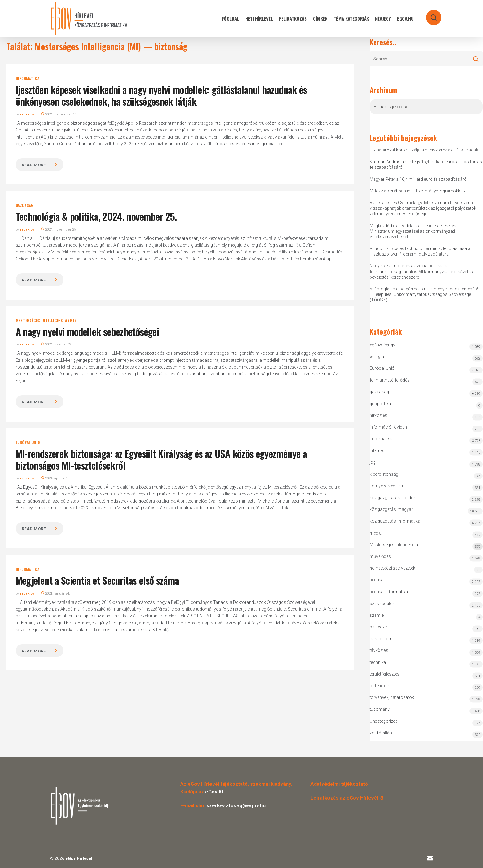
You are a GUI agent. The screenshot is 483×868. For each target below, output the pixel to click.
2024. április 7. (55, 478)
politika (377, 580)
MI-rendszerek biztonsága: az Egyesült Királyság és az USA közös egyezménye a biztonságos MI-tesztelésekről (161, 459)
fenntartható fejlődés (390, 380)
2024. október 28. (57, 344)
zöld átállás (381, 733)
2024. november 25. (59, 230)
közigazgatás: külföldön (393, 498)
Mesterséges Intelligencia (426, 546)
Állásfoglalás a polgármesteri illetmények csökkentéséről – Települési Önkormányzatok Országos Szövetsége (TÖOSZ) (424, 294)
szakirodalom (383, 604)
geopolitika (380, 404)
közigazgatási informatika (395, 521)
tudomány (380, 709)
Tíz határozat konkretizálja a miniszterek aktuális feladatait (426, 150)
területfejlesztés (385, 674)
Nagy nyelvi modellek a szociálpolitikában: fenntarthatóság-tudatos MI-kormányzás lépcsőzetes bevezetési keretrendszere (421, 271)
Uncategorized (384, 721)
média (376, 533)
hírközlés (378, 415)
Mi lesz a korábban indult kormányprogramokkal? (418, 191)
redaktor (27, 114)
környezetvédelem (387, 486)
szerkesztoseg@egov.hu (236, 806)
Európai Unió (28, 442)
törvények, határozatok (392, 697)
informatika (28, 79)
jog (373, 462)
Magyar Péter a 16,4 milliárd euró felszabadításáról (419, 179)
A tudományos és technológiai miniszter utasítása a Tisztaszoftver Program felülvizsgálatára (420, 251)
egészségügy (382, 345)
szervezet (379, 627)
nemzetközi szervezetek (392, 568)
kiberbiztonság (384, 474)
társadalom (381, 639)
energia (377, 357)
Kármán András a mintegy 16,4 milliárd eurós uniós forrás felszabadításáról (426, 164)
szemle (377, 615)
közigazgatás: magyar (391, 509)
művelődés (380, 556)
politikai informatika (389, 592)
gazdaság (25, 205)
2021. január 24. (56, 593)
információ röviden (388, 427)
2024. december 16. (59, 114)
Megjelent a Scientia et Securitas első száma (97, 580)
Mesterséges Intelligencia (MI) (46, 321)
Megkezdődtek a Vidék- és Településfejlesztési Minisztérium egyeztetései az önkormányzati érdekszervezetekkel (413, 231)
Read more (34, 165)
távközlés (379, 650)
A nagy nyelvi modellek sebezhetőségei (87, 331)
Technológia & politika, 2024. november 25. (96, 216)
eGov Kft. (216, 792)
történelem (380, 686)
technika (378, 662)
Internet (377, 450)
